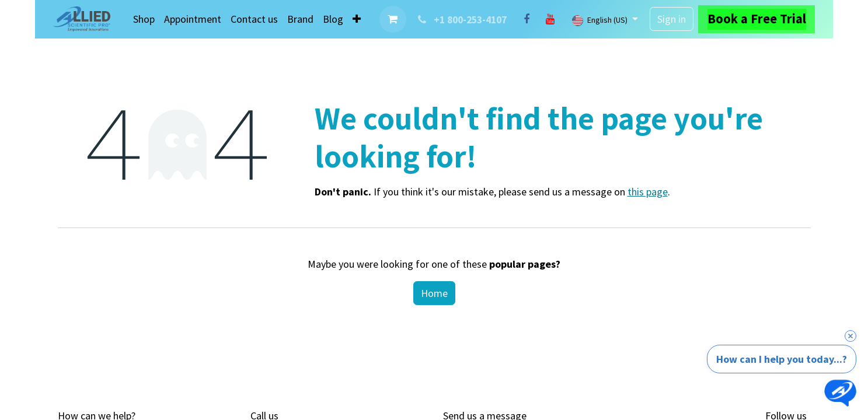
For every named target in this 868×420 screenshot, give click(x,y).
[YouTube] (550, 19)
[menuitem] (144, 19)
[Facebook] (527, 19)
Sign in (672, 19)
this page (648, 192)
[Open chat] (840, 392)
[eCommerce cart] (393, 19)
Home (434, 293)
